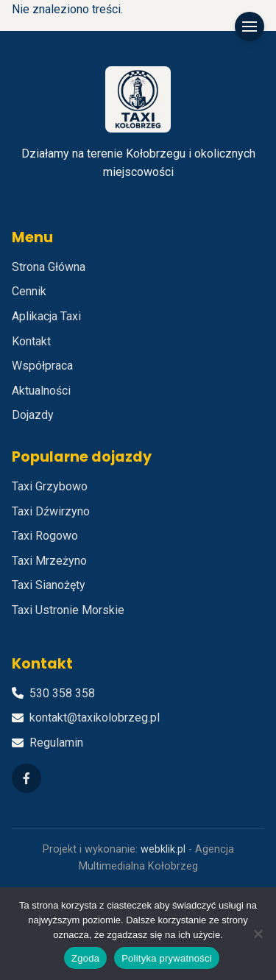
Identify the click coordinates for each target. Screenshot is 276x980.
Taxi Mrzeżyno (49, 561)
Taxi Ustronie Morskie (68, 610)
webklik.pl (163, 849)
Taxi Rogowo (45, 536)
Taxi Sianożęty (49, 585)
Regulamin (56, 743)
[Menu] (250, 27)
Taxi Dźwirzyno (51, 511)
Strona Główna (49, 267)
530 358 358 (62, 693)
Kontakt (31, 341)
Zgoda (85, 958)
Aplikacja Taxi (46, 316)
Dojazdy (33, 415)
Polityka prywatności (167, 958)
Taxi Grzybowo (50, 486)
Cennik (29, 291)
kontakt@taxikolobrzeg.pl (95, 718)
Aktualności (41, 391)
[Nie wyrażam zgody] (258, 934)
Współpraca (42, 366)
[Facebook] (26, 778)
